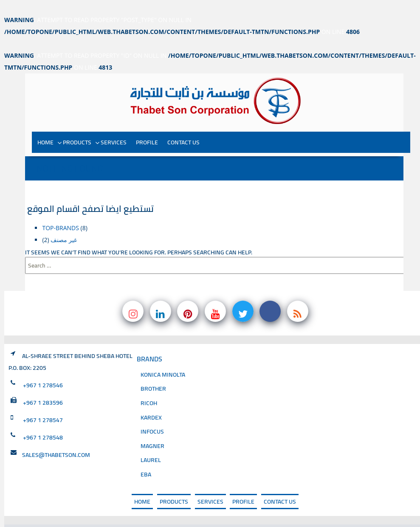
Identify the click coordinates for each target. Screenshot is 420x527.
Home (45, 122)
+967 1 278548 (43, 417)
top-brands (60, 207)
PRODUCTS (77, 122)
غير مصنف (64, 219)
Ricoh (149, 383)
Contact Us (183, 122)
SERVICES (114, 122)
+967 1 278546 (43, 365)
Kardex (151, 397)
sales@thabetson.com (56, 434)
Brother (153, 368)
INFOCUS (152, 411)
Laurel (151, 440)
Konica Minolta (163, 354)
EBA (146, 454)
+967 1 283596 (43, 382)
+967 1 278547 (43, 400)
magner (152, 426)
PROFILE (147, 122)
